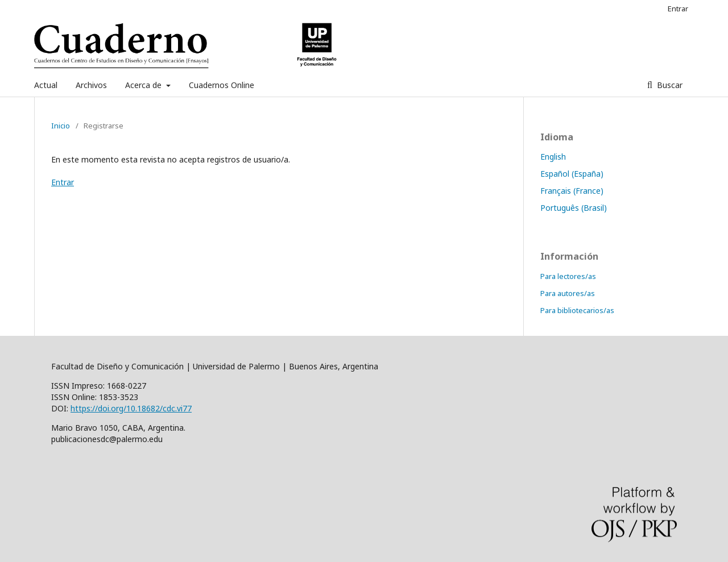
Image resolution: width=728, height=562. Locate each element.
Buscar (669, 85)
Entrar (678, 9)
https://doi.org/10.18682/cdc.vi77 (131, 408)
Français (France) (572, 191)
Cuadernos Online (222, 85)
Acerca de (144, 85)
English (553, 157)
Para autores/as (568, 293)
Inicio (61, 126)
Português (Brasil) (574, 208)
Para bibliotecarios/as (577, 310)
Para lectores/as (568, 276)
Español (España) (572, 174)
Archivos (91, 85)
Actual (46, 85)
